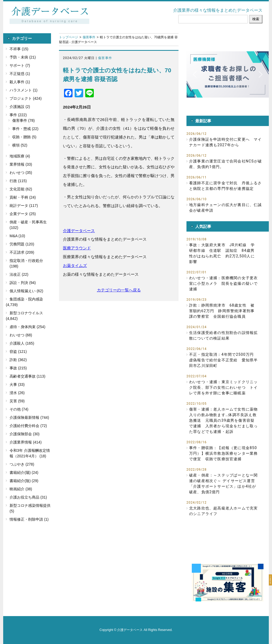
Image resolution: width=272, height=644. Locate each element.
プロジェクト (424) (26, 98)
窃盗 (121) (18, 352)
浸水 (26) (17, 393)
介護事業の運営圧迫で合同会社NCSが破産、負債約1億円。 (226, 164)
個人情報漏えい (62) (26, 291)
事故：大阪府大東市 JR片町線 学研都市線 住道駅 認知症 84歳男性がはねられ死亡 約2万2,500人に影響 (222, 253)
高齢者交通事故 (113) (27, 376)
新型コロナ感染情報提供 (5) (30, 508)
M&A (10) (17, 236)
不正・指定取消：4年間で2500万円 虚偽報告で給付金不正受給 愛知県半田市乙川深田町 (223, 360)
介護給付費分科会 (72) (28, 426)
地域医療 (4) (20, 156)
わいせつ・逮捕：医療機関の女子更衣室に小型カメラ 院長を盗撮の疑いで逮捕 (223, 283)
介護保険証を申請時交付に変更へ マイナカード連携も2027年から (226, 142)
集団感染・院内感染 (26, 299)
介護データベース (79, 231)
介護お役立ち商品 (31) (28, 497)
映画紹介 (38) (21, 489)
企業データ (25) (23, 214)
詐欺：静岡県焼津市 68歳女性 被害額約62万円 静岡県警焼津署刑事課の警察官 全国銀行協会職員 (222, 311)
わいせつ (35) (21, 173)
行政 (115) (18, 181)
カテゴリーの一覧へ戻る (119, 290)
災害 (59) (17, 401)
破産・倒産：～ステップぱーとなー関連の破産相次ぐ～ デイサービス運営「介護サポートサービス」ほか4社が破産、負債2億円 (223, 484)
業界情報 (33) (21, 164)
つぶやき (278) (22, 464)
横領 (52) (20, 145)
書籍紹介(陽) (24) (24, 472)
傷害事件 (89, 37)
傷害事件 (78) (24, 120)
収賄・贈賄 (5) (24, 137)
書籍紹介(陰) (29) (24, 481)
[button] (228, 74)
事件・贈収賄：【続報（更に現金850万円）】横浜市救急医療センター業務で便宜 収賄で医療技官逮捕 (223, 453)
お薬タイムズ (75, 265)
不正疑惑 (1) (20, 74)
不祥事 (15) (19, 49)
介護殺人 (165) (22, 343)
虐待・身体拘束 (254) (27, 327)
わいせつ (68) (21, 335)
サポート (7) (20, 65)
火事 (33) (17, 384)
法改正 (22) (19, 274)
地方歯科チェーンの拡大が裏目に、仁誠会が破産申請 (226, 208)
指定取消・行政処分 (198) (26, 263)
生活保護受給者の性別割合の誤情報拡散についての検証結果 (223, 335)
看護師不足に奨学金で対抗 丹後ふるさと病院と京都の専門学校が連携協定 (226, 186)
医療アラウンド (77, 248)
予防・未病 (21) (23, 57)
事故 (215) (18, 368)
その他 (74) (19, 409)
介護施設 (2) (20, 107)
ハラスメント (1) (24, 90)
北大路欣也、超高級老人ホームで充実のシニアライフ (223, 511)
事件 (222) (18, 115)
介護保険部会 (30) (25, 434)
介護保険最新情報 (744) (29, 417)
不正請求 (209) (22, 252)
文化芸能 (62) (21, 189)
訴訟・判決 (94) (23, 283)
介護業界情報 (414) (26, 442)
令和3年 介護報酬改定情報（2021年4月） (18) (30, 453)
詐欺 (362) (18, 360)
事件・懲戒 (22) (25, 129)
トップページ (69, 37)
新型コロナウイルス (26, 313)
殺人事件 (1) (20, 82)
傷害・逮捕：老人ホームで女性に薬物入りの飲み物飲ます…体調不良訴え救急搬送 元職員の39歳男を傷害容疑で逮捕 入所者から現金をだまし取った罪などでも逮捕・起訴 (223, 420)
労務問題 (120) (22, 244)
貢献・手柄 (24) (23, 197)
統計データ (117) (24, 206)
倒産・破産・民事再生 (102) (28, 225)
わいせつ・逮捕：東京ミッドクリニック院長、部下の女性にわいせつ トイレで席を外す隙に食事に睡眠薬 (223, 387)
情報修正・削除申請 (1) (29, 519)
